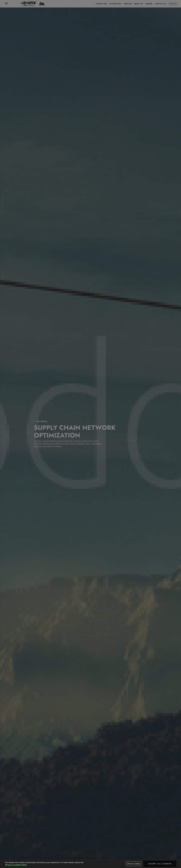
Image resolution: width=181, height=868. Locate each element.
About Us (138, 4)
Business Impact (90, 858)
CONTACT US (160, 4)
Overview (38, 857)
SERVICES (128, 4)
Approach (117, 857)
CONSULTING (101, 4)
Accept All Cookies (160, 864)
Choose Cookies (133, 864)
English (173, 4)
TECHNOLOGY (115, 4)
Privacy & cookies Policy (16, 865)
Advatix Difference (143, 858)
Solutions (64, 857)
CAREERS (149, 4)
